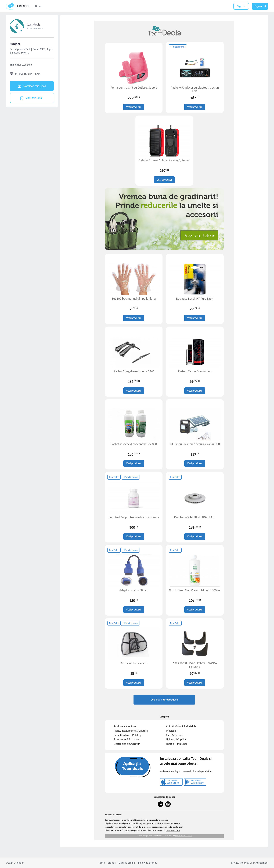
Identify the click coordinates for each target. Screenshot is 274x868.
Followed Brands (148, 863)
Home (101, 863)
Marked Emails (127, 863)
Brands (39, 6)
